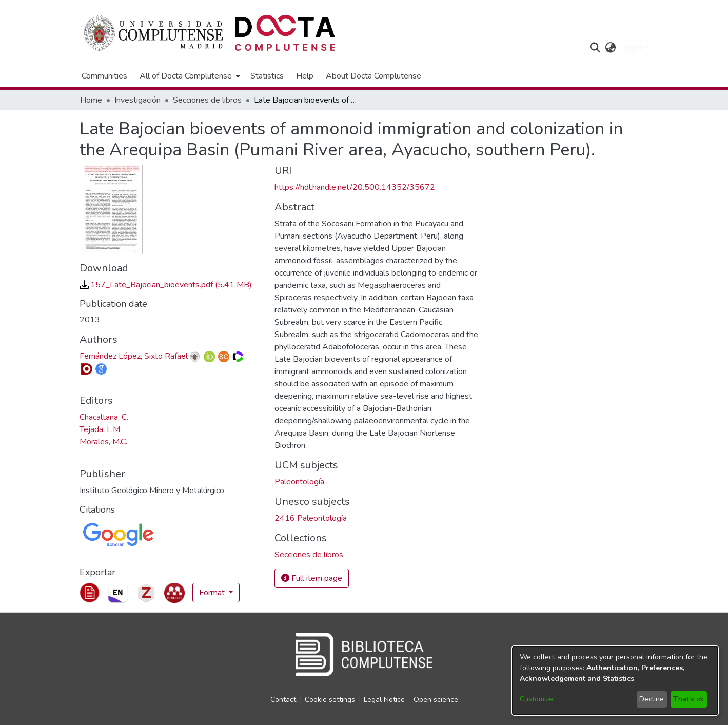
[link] (166, 285)
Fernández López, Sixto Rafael (134, 356)
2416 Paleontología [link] (311, 518)
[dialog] (615, 681)
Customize (536, 699)
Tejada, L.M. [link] (101, 429)
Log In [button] (632, 48)
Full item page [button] (312, 578)
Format (213, 593)
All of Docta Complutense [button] (186, 76)
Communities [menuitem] (104, 76)
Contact (283, 700)
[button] (595, 48)
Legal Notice (384, 700)
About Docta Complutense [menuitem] (373, 76)
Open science (436, 700)
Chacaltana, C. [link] (104, 417)
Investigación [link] (137, 100)
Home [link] (91, 100)
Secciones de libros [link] (207, 100)
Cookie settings (330, 700)
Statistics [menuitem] (267, 76)
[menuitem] (189, 76)
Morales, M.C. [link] (103, 442)
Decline (652, 699)
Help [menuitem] (305, 76)
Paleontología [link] (299, 482)
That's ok (688, 699)
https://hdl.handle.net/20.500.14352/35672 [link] (355, 187)
